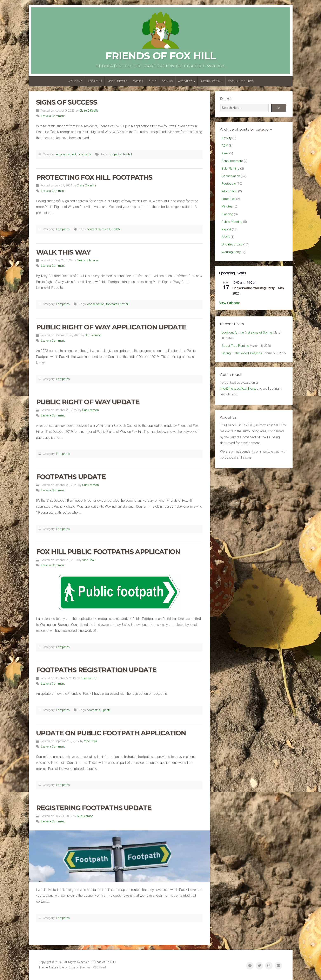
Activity (227, 138)
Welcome (75, 81)
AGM (225, 146)
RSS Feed (99, 968)
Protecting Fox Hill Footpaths (94, 177)
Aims (225, 154)
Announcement (66, 154)
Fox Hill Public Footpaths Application (108, 552)
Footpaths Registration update (96, 670)
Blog (152, 81)
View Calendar (229, 309)
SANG (226, 242)
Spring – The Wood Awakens (243, 361)
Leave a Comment (53, 116)
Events (138, 81)
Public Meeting (232, 226)
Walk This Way (63, 252)
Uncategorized (232, 250)
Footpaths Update (71, 477)
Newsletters (117, 81)
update (116, 229)
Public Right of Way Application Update (111, 327)
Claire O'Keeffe (89, 111)
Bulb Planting (231, 170)
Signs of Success (67, 102)
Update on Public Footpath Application (111, 733)
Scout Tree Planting (236, 353)
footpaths (115, 154)
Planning (228, 218)
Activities (185, 81)
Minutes (227, 210)
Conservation (231, 178)
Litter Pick (229, 202)
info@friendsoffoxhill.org (238, 402)
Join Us (167, 81)
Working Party (232, 258)
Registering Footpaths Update (94, 808)
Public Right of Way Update (88, 402)
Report (227, 234)
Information (210, 81)
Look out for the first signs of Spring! (248, 339)
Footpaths (84, 154)
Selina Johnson (88, 260)
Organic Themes (79, 968)
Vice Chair (89, 560)
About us (95, 81)
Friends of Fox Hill (161, 56)
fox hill (127, 154)
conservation (96, 304)
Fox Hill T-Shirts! (241, 81)
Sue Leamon (93, 335)
